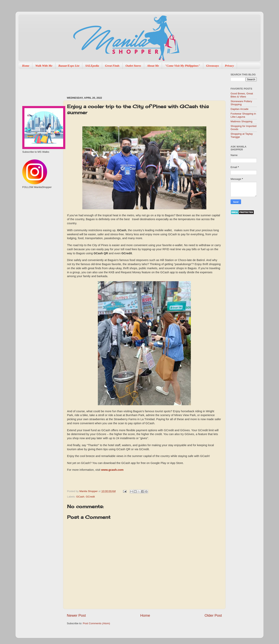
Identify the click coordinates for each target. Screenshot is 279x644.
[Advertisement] (137, 81)
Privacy (229, 66)
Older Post (213, 615)
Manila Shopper (89, 491)
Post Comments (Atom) (96, 623)
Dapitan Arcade (239, 109)
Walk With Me (44, 66)
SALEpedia (92, 66)
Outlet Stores (133, 66)
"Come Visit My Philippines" (182, 66)
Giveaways (213, 66)
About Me (153, 66)
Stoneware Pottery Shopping (241, 103)
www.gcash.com (112, 470)
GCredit (90, 497)
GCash (80, 497)
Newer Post (76, 615)
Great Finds (112, 66)
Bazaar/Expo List (69, 66)
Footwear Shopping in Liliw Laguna (243, 115)
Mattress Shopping (242, 121)
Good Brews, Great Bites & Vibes (242, 95)
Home (26, 66)
